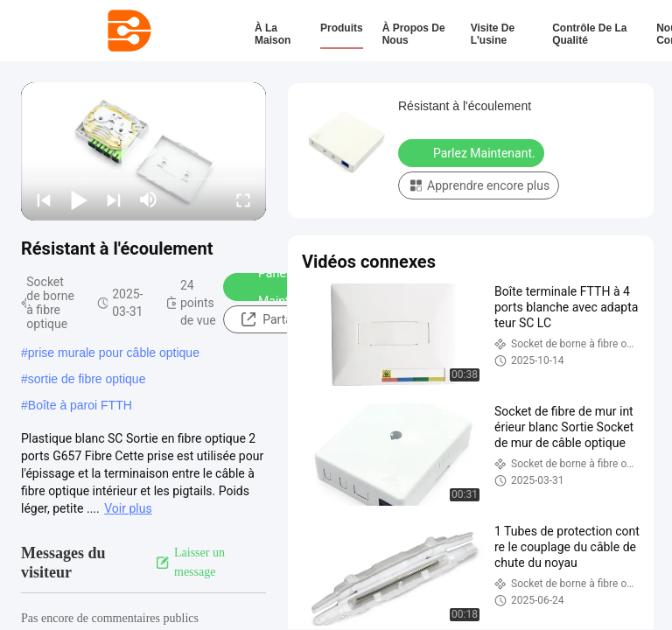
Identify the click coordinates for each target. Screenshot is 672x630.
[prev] (44, 199)
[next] (114, 199)
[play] (143, 151)
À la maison (273, 34)
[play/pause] (79, 199)
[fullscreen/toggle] (243, 199)
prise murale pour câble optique (114, 353)
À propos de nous (414, 34)
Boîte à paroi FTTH (80, 405)
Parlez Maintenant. (279, 287)
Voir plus (128, 508)
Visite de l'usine (493, 34)
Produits (342, 28)
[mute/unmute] (149, 199)
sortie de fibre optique (87, 379)
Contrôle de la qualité (589, 34)
